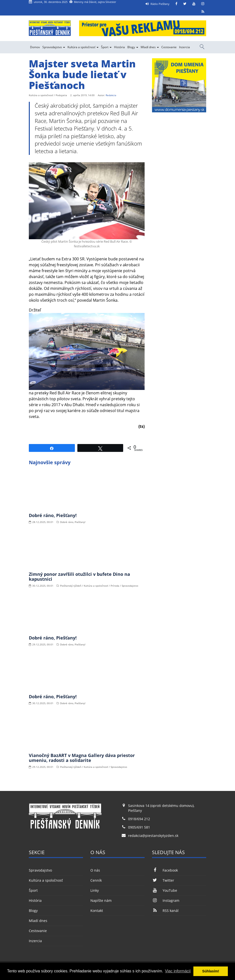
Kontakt (97, 911)
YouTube (165, 890)
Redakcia (111, 95)
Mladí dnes (150, 47)
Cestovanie (169, 47)
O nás (95, 870)
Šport (106, 47)
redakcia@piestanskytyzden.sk (153, 836)
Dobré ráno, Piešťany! (53, 515)
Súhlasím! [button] (211, 971)
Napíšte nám (101, 900)
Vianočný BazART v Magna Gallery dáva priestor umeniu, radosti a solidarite (82, 758)
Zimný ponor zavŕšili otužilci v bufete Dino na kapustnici (79, 577)
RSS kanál (165, 911)
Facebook (165, 870)
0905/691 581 (139, 827)
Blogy (133, 47)
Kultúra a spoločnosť (83, 47)
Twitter (163, 880)
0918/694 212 (139, 819)
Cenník (96, 880)
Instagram (166, 900)
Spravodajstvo (54, 47)
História (119, 47)
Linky (95, 890)
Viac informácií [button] (178, 971)
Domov (35, 47)
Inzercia (185, 47)
